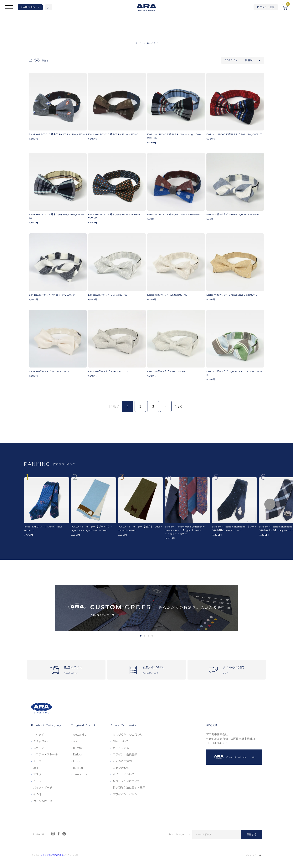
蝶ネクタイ (152, 43)
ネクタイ (39, 734)
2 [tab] (144, 636)
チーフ (37, 761)
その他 (37, 794)
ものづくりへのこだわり (128, 734)
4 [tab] (152, 636)
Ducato (77, 748)
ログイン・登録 (266, 7)
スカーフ (39, 748)
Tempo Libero (82, 774)
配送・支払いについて (126, 781)
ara (75, 741)
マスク (37, 774)
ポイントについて (124, 774)
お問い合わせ (121, 768)
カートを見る (121, 748)
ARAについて (121, 741)
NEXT (179, 406)
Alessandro (80, 734)
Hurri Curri (79, 768)
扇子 (36, 768)
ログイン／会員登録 (125, 754)
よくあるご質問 (122, 761)
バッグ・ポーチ (43, 787)
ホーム (139, 43)
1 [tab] (141, 636)
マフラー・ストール (45, 754)
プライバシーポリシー (126, 794)
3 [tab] (148, 636)
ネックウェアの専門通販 (52, 855)
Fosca (77, 761)
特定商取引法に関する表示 (129, 787)
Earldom (78, 754)
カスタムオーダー (44, 801)
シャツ (37, 781)
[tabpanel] (146, 608)
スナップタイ (41, 741)
